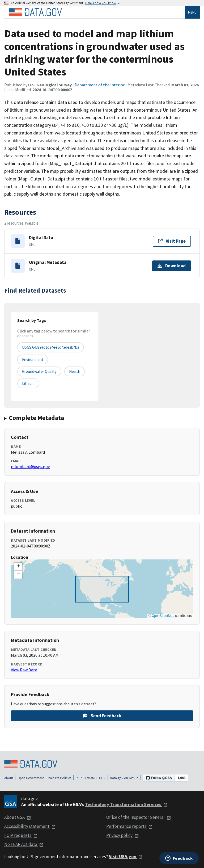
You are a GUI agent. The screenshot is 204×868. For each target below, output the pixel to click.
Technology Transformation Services (126, 804)
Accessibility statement (30, 826)
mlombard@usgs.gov (30, 466)
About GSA (18, 817)
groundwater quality (39, 371)
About (9, 778)
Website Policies (60, 778)
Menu (192, 12)
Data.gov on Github (124, 778)
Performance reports (129, 826)
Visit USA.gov (126, 857)
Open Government (31, 778)
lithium (28, 383)
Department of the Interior (100, 85)
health (75, 371)
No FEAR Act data (24, 844)
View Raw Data (24, 670)
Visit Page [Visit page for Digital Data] (172, 241)
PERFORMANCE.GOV (91, 778)
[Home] (35, 12)
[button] (18, 567)
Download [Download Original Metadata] (172, 266)
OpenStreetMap (163, 616)
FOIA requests (21, 835)
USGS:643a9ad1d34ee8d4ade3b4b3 (51, 347)
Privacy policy (123, 835)
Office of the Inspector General (139, 817)
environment (33, 359)
